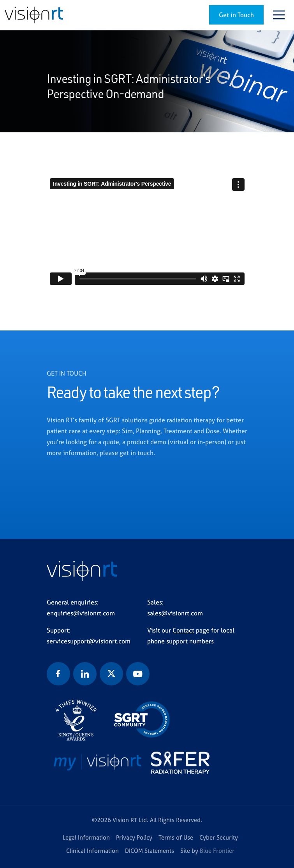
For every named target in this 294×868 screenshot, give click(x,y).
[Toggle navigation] (279, 15)
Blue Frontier (217, 851)
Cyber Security (219, 837)
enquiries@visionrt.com (81, 613)
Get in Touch (236, 15)
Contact (183, 630)
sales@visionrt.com (175, 613)
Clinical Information (92, 851)
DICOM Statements (150, 851)
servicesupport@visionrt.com (89, 641)
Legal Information (86, 837)
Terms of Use (176, 837)
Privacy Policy (134, 837)
